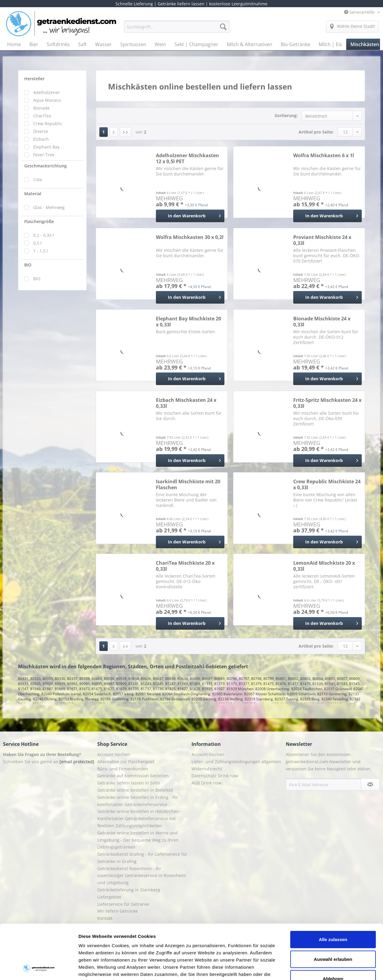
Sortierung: (286, 115)
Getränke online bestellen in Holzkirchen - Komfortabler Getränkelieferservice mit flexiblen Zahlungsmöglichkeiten (139, 818)
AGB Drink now (206, 783)
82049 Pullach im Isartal (61, 694)
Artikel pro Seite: (316, 132)
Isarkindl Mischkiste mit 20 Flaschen (188, 484)
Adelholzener (47, 92)
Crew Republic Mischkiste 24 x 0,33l (327, 484)
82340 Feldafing (335, 699)
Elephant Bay (46, 147)
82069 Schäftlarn (301, 694)
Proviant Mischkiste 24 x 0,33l (322, 240)
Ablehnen (333, 928)
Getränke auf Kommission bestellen (133, 776)
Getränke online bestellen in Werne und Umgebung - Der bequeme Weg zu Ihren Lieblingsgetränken (138, 840)
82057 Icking (123, 694)
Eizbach (41, 139)
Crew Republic (48, 124)
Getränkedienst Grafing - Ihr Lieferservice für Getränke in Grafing (142, 858)
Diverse (41, 131)
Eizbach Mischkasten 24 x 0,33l (186, 403)
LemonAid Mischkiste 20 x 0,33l (324, 566)
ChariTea (42, 116)
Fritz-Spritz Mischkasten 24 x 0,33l (327, 403)
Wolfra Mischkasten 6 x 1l (324, 156)
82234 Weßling (231, 699)
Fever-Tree (44, 155)
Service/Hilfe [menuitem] (360, 12)
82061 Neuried (148, 694)
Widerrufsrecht (207, 769)
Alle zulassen (333, 889)
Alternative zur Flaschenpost (126, 762)
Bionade (41, 108)
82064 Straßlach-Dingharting (186, 694)
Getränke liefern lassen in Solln (129, 783)
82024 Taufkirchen (307, 689)
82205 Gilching (204, 699)
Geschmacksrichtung (45, 166)
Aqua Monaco (47, 100)
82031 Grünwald (338, 689)
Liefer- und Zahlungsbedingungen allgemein (236, 762)
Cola (38, 180)
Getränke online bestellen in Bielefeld (135, 790)
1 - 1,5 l (41, 251)
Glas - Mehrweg (49, 207)
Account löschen (114, 754)
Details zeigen (318, 968)
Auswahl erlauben (333, 908)
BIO (28, 265)
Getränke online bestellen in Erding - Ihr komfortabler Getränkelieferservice (138, 801)
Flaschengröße (39, 221)
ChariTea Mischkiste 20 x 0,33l (185, 566)
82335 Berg (310, 699)
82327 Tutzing (287, 699)
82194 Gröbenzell (175, 699)
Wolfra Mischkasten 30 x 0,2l (190, 237)
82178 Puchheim (144, 699)
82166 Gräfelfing (115, 699)
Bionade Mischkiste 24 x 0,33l (322, 322)
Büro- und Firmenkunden (123, 769)
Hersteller (34, 79)
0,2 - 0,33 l (44, 235)
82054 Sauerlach (97, 694)
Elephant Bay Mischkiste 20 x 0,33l (189, 322)
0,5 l (37, 243)
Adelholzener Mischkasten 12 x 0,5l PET (187, 158)
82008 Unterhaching (272, 689)
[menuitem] (177, 29)
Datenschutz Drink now (215, 776)
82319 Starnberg (259, 699)
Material (33, 194)
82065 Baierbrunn (227, 694)
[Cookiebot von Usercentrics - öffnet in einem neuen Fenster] (39, 968)
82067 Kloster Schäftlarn (265, 694)
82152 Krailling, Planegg (79, 699)
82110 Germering (332, 694)
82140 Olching (45, 699)
